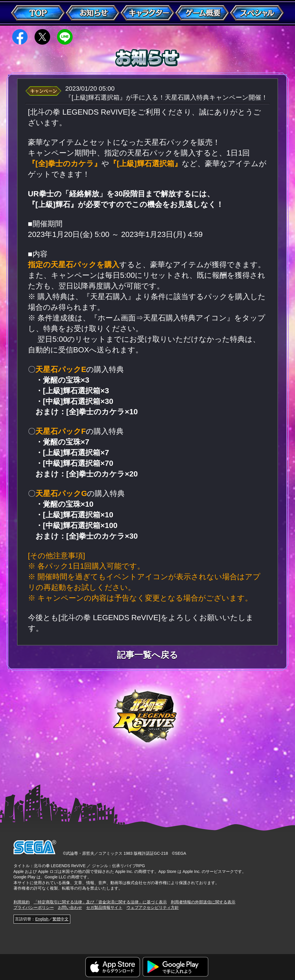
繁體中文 (60, 919)
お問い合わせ (70, 907)
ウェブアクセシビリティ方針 (153, 907)
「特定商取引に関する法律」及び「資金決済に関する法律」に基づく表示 (100, 902)
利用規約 (22, 902)
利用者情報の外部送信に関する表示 (203, 902)
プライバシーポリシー (34, 907)
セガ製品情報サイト (104, 907)
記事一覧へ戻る (147, 655)
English (42, 919)
